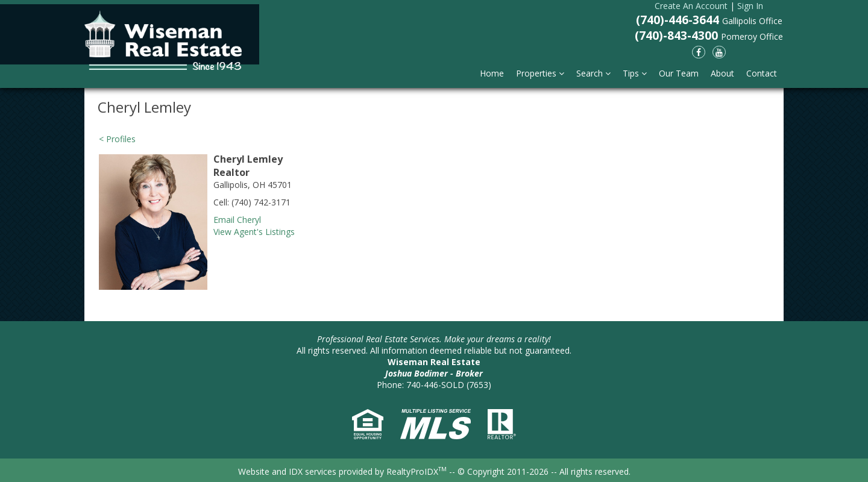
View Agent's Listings (254, 232)
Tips (635, 73)
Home (492, 73)
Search (593, 73)
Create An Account (691, 6)
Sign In (750, 6)
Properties (540, 73)
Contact (762, 73)
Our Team (679, 73)
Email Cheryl (237, 220)
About (722, 73)
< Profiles (117, 139)
